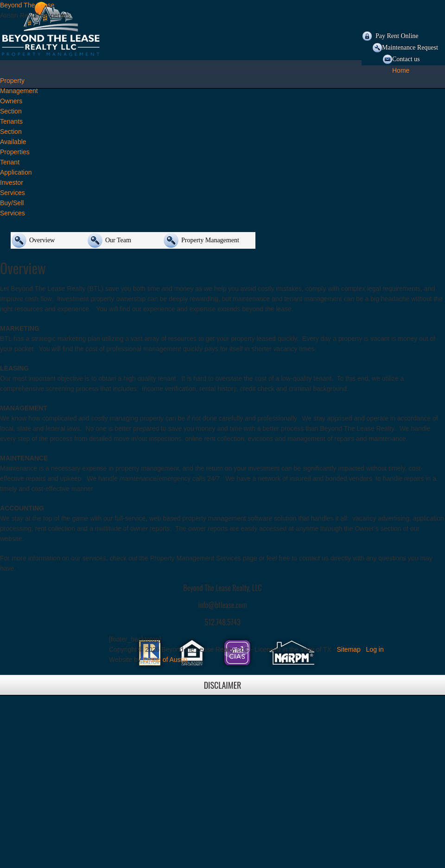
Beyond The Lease (27, 5)
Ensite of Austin (165, 660)
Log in (375, 649)
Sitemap (349, 649)
